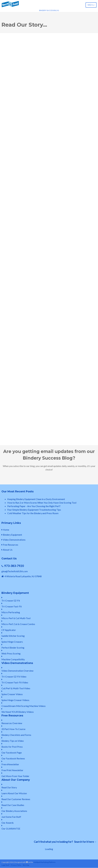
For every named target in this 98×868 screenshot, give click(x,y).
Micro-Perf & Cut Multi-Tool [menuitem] (49, 617)
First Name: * (10, 310)
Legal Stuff (5, 865)
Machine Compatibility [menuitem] (49, 658)
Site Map (26, 865)
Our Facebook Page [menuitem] (49, 751)
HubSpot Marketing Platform (44, 862)
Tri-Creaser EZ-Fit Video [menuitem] (49, 675)
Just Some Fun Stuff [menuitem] (49, 815)
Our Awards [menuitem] (49, 821)
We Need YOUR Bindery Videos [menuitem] (49, 710)
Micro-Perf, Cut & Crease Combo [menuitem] (49, 623)
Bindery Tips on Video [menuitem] (49, 739)
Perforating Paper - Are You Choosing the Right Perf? (34, 506)
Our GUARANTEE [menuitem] (49, 827)
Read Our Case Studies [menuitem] (49, 804)
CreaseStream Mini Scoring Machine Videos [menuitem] (49, 705)
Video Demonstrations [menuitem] (13, 540)
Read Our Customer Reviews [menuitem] (49, 798)
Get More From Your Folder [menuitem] (49, 775)
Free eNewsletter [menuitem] (49, 763)
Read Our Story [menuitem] (49, 786)
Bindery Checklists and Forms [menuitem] (49, 734)
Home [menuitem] (5, 530)
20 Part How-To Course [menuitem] (49, 728)
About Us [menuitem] (7, 550)
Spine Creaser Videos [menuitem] (49, 693)
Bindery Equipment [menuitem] (12, 535)
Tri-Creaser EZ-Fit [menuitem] (49, 599)
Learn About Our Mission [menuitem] (49, 792)
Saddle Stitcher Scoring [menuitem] (49, 634)
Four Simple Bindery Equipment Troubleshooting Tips (34, 510)
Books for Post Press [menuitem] (49, 745)
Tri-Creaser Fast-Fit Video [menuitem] (49, 681)
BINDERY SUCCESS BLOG (49, 10)
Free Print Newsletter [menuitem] (49, 769)
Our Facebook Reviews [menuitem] (49, 757)
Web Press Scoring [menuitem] (49, 652)
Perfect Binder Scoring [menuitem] (49, 646)
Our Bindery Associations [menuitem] (49, 810)
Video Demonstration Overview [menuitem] (49, 669)
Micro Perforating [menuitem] (49, 611)
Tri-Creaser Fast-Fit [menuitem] (49, 605)
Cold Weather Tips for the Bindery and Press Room (33, 513)
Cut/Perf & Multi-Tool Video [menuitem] (49, 687)
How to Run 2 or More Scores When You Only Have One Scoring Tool (42, 503)
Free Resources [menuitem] (10, 545)
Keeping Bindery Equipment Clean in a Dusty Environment (36, 499)
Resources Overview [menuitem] (49, 722)
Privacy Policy (16, 865)
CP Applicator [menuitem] (49, 629)
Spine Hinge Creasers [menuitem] (49, 640)
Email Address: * (11, 318)
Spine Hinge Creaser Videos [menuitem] (49, 699)
